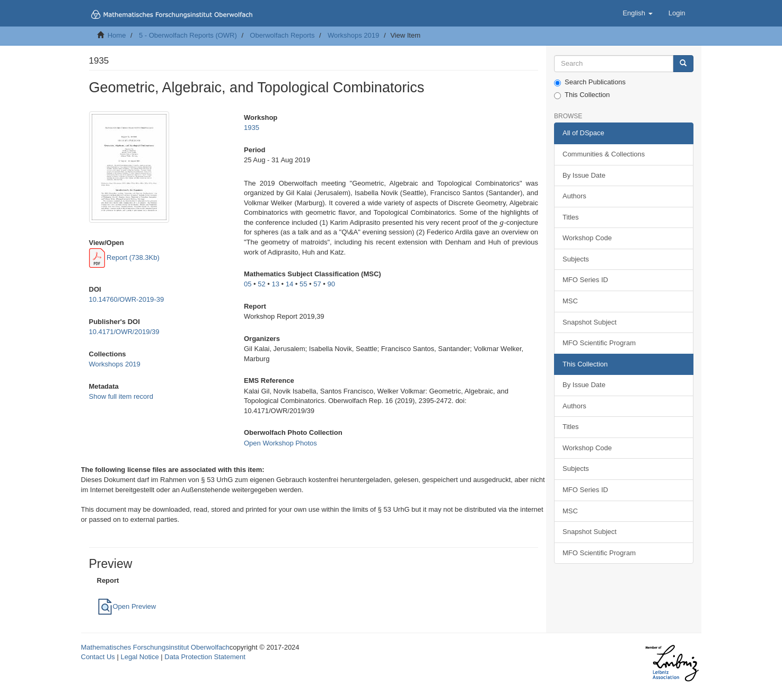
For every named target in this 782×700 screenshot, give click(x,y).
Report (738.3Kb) (124, 257)
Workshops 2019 (353, 35)
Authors (574, 196)
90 (331, 284)
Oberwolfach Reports (282, 35)
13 (275, 284)
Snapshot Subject (590, 322)
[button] (637, 13)
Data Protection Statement (205, 657)
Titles (571, 217)
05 (248, 284)
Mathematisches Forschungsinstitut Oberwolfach (155, 647)
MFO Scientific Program (599, 343)
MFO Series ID (585, 280)
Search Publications (590, 82)
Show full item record (121, 396)
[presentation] (502, 222)
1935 (252, 128)
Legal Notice (139, 657)
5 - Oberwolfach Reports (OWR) (188, 35)
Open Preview (127, 606)
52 (261, 284)
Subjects (576, 259)
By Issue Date (584, 175)
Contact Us (98, 657)
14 (289, 284)
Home (117, 35)
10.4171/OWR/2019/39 (124, 332)
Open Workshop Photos (280, 443)
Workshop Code (587, 238)
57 (317, 284)
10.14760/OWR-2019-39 (127, 299)
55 (303, 284)
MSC (570, 301)
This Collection (582, 95)
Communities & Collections (604, 154)
